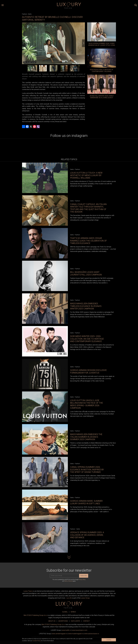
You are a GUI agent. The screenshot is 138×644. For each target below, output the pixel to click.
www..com (80, 630)
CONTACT (86, 621)
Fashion (25, 14)
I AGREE (109, 640)
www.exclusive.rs (92, 634)
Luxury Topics (28, 591)
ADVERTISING (63, 621)
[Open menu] (3, 5)
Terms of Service (69, 581)
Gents (30, 14)
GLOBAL (65, 612)
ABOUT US (52, 621)
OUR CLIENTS (75, 621)
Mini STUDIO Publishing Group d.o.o (36, 615)
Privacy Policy (82, 580)
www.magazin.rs (60, 634)
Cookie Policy (37, 641)
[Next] (83, 43)
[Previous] (23, 43)
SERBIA (73, 612)
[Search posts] (136, 5)
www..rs (66, 630)
